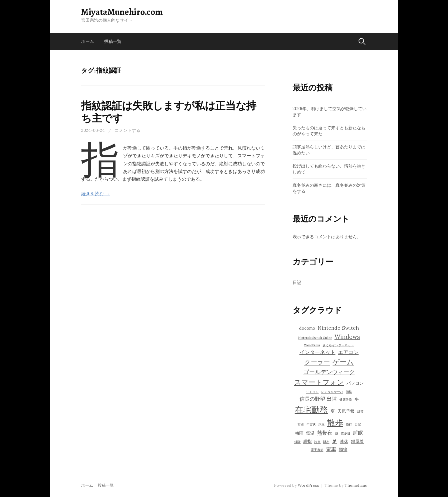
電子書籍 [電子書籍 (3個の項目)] (317, 450)
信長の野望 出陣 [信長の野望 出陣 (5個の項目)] (318, 399)
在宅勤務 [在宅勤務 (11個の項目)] (311, 409)
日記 (297, 282)
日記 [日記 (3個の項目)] (358, 424)
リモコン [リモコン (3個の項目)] (312, 392)
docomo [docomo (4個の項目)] (307, 328)
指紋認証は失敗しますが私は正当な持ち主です (169, 112)
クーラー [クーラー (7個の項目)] (317, 362)
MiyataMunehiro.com (122, 12)
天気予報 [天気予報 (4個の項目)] (346, 411)
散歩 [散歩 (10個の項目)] (335, 423)
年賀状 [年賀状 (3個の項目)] (311, 424)
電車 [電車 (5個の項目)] (331, 449)
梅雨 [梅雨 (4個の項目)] (299, 433)
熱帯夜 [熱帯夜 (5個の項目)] (325, 433)
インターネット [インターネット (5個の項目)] (317, 352)
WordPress (308, 485)
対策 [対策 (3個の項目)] (360, 411)
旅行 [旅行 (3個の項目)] (349, 424)
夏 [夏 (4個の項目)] (333, 411)
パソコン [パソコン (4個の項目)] (355, 383)
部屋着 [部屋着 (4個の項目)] (357, 441)
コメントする (127, 130)
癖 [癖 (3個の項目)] (337, 434)
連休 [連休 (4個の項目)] (344, 441)
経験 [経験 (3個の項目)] (297, 442)
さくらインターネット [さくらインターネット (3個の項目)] (338, 345)
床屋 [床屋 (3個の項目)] (321, 424)
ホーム (88, 41)
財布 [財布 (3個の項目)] (326, 442)
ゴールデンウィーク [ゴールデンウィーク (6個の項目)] (329, 372)
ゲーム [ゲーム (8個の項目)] (343, 362)
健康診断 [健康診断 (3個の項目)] (346, 399)
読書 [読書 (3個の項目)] (317, 442)
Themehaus (356, 485)
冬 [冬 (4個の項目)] (357, 399)
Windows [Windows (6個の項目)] (347, 337)
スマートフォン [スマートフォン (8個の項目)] (319, 382)
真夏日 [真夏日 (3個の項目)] (346, 434)
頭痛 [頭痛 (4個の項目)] (343, 449)
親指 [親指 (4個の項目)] (307, 441)
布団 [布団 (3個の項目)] (301, 424)
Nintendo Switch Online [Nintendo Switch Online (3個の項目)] (315, 338)
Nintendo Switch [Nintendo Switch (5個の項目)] (338, 328)
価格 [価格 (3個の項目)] (349, 392)
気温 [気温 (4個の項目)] (310, 433)
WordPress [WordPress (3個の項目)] (312, 345)
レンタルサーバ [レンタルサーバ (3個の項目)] (332, 392)
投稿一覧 (113, 41)
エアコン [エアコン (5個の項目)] (348, 352)
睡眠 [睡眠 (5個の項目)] (358, 433)
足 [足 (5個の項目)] (335, 441)
